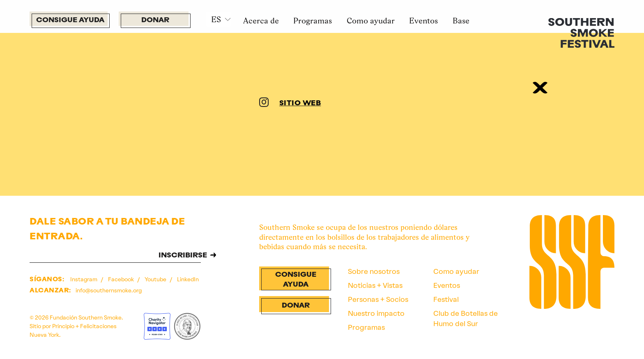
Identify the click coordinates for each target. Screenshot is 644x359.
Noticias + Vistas (375, 285)
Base (461, 21)
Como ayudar (371, 21)
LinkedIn (188, 279)
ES (216, 19)
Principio (63, 326)
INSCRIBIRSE (183, 256)
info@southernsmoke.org (109, 290)
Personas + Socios (378, 299)
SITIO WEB (300, 103)
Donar (155, 20)
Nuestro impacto (376, 313)
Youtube (156, 279)
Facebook (122, 279)
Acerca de (261, 21)
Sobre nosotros (374, 271)
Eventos (423, 21)
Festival (446, 299)
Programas (313, 21)
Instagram (84, 279)
